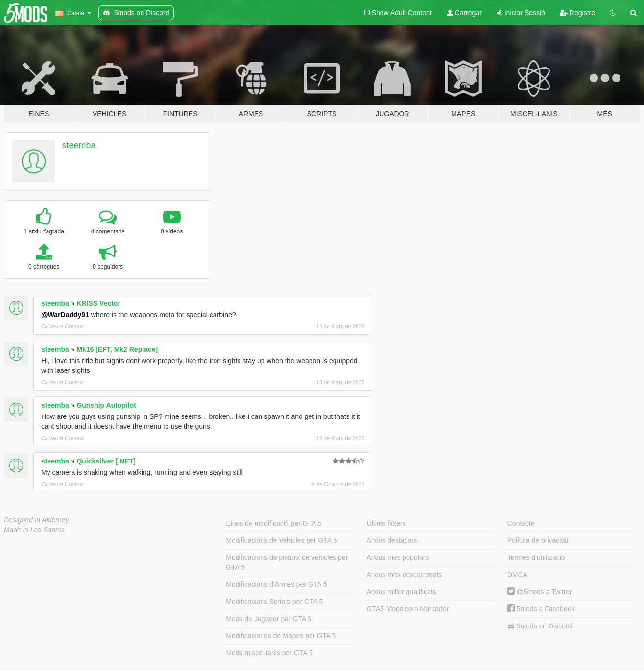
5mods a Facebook (541, 609)
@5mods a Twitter (540, 592)
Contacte (521, 523)
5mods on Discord (540, 626)
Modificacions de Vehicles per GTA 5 (281, 540)
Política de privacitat (538, 540)
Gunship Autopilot (106, 405)
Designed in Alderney (36, 520)
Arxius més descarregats (405, 575)
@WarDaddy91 (65, 315)
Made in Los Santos (34, 530)
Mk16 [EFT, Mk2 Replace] (117, 349)
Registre (577, 13)
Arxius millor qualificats (402, 592)
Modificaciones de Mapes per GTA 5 (281, 636)
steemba (79, 145)
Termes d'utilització (536, 557)
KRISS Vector (98, 303)
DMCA (517, 575)
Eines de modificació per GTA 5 (274, 523)
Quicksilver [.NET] (106, 461)
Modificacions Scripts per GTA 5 (274, 602)
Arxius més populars (398, 557)
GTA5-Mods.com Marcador (408, 609)
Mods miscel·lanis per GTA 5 (269, 653)
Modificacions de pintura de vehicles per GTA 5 (287, 562)
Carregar (464, 13)
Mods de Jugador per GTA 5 (269, 619)
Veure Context (63, 326)
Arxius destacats (392, 540)
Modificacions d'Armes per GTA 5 (276, 584)
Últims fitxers (386, 523)
